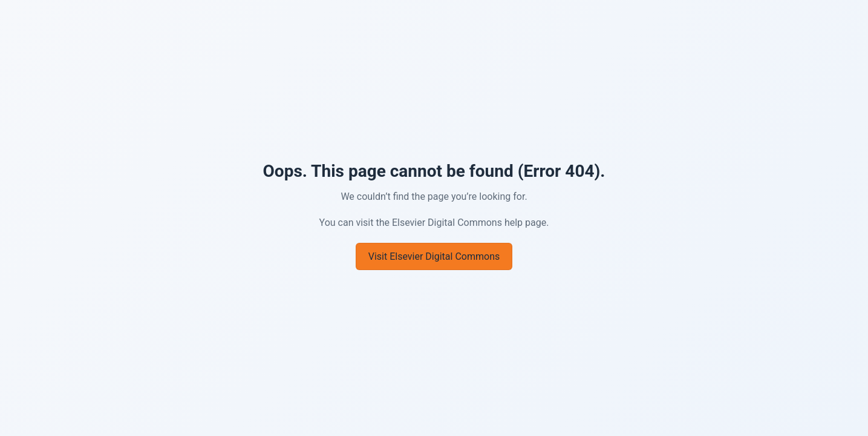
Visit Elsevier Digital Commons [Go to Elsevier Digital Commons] (434, 256)
